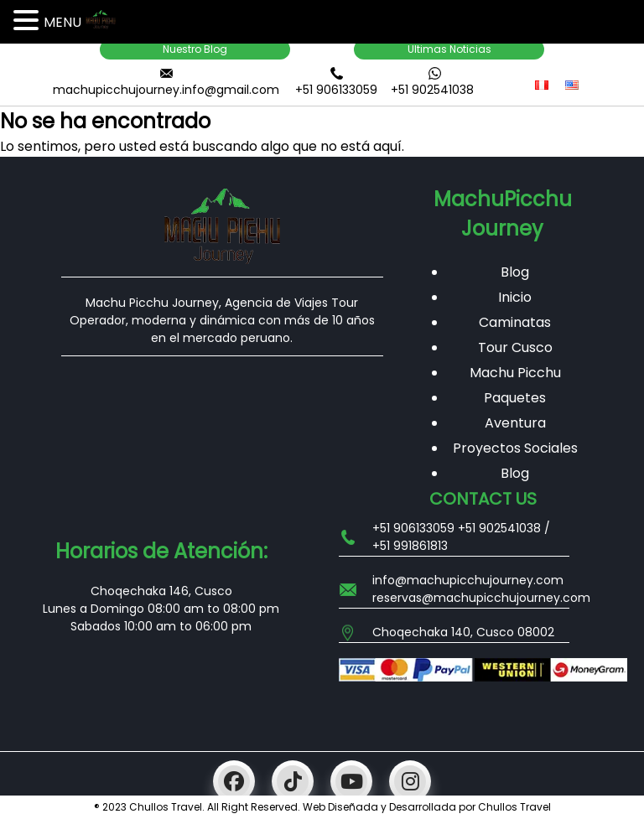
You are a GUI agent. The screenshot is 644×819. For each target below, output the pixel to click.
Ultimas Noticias (449, 49)
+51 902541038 (432, 90)
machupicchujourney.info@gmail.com (166, 90)
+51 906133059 (336, 90)
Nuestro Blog (195, 49)
